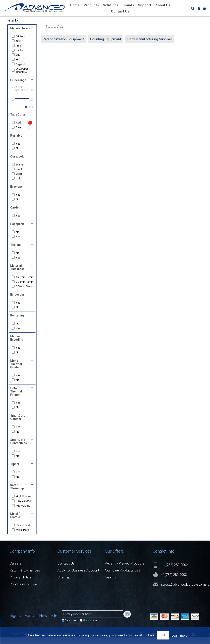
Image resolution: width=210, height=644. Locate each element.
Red (20, 123)
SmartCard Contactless (19, 448)
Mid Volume (24, 512)
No (19, 148)
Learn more (180, 635)
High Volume (25, 503)
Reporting (17, 322)
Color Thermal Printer (16, 398)
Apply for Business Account (78, 577)
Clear (20, 174)
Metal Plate (24, 536)
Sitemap (64, 584)
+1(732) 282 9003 (174, 581)
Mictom (22, 36)
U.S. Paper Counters (23, 70)
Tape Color (18, 115)
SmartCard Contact (18, 424)
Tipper (15, 471)
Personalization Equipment (63, 39)
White (21, 165)
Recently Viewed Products (125, 570)
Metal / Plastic (15, 522)
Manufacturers (20, 28)
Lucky (21, 50)
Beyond (22, 64)
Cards (14, 207)
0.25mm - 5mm (23, 279)
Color (20, 179)
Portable (16, 136)
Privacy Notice (21, 584)
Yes (19, 144)
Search (110, 584)
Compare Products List (123, 577)
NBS (20, 46)
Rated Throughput (18, 493)
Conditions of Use (23, 591)
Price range (18, 80)
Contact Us (66, 570)
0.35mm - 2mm (23, 286)
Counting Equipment (106, 39)
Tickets (15, 245)
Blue (20, 127)
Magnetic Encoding (17, 345)
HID (19, 60)
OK (163, 635)
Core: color (18, 156)
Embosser (17, 301)
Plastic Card (24, 532)
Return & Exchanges (25, 577)
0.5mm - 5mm (25, 293)
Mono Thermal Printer (16, 370)
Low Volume (25, 507)
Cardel (21, 41)
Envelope (16, 187)
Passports (17, 224)
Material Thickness (17, 267)
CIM (19, 55)
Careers (15, 570)
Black (21, 169)
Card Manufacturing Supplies (150, 39)
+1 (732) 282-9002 (174, 571)
